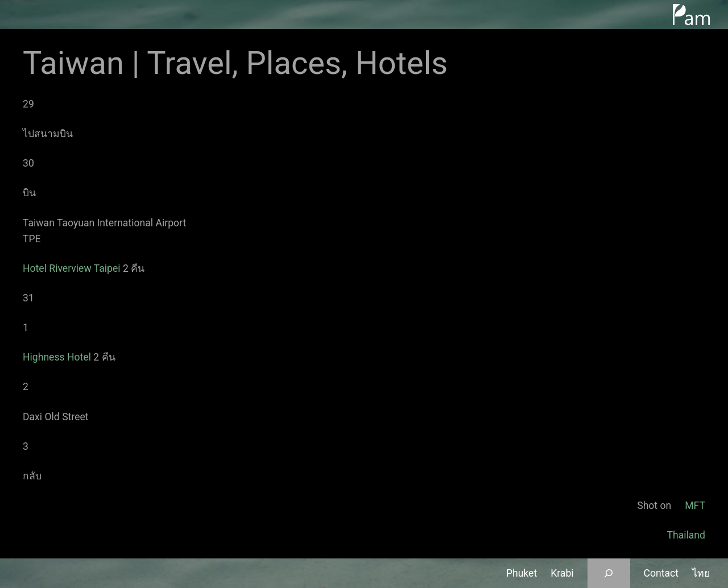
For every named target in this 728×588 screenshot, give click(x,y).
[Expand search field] (609, 573)
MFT (695, 506)
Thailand (686, 535)
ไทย (701, 573)
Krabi (562, 573)
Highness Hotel (57, 357)
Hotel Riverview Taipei (72, 268)
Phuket (522, 573)
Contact (661, 573)
